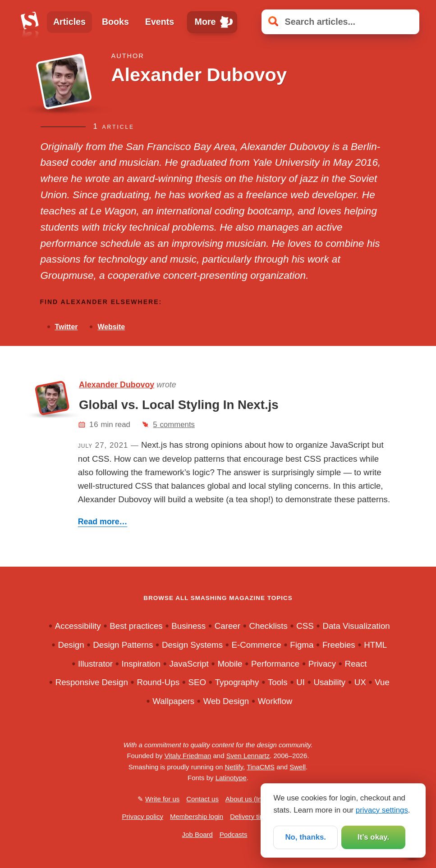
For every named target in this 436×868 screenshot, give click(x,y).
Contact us (202, 799)
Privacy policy (143, 816)
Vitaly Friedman (188, 756)
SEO (197, 682)
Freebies (339, 645)
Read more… (103, 522)
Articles (69, 22)
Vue (382, 682)
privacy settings (382, 810)
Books (115, 22)
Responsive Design (92, 682)
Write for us (162, 799)
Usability (330, 682)
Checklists (268, 626)
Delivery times (251, 816)
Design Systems (192, 645)
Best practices (136, 626)
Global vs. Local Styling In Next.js (179, 405)
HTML (375, 645)
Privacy (322, 664)
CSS (305, 626)
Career (227, 626)
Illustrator (95, 664)
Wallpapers (173, 701)
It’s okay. (373, 837)
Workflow (275, 701)
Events (160, 22)
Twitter (67, 327)
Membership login (197, 816)
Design (71, 645)
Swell (298, 767)
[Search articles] (340, 22)
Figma (302, 645)
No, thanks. (305, 837)
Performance (275, 664)
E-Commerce (257, 645)
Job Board (197, 834)
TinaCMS (261, 767)
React (356, 664)
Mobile (230, 664)
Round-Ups (158, 682)
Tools (278, 682)
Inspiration (141, 664)
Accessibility (78, 626)
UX (360, 682)
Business (188, 626)
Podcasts (234, 834)
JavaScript (189, 664)
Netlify (234, 767)
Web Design (226, 701)
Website (111, 327)
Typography (237, 682)
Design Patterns (123, 645)
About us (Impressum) (259, 799)
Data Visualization (356, 626)
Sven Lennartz (248, 756)
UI (301, 682)
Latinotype (231, 778)
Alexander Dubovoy (117, 385)
